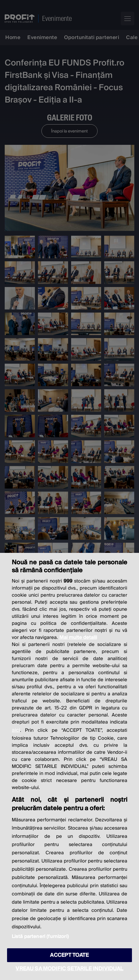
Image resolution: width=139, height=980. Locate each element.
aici (16, 730)
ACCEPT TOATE (69, 955)
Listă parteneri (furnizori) (40, 937)
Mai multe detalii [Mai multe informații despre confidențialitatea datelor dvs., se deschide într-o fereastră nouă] (78, 637)
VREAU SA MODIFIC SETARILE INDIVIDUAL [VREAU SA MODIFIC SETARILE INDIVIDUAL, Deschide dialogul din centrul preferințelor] (69, 969)
